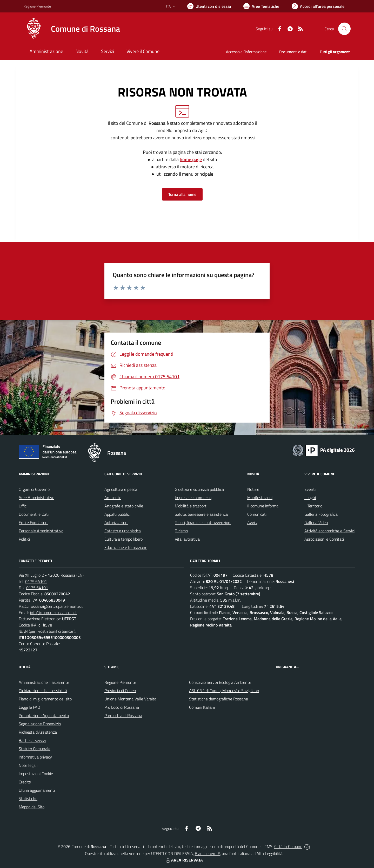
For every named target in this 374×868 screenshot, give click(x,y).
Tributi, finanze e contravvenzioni (203, 522)
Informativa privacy (35, 757)
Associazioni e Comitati (324, 539)
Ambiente (113, 498)
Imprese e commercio (193, 498)
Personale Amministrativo (41, 531)
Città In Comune (288, 846)
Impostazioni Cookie (36, 774)
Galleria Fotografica (321, 514)
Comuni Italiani (202, 707)
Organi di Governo (34, 489)
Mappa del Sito (32, 807)
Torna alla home (182, 194)
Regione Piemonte (120, 682)
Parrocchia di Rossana (123, 715)
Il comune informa (263, 506)
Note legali (28, 765)
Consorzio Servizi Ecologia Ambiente (220, 682)
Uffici (23, 506)
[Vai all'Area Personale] (318, 6)
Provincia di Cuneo (120, 691)
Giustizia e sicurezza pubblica (199, 489)
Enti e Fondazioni (34, 522)
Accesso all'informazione (246, 52)
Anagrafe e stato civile (124, 506)
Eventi (310, 489)
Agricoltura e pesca (121, 489)
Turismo (181, 531)
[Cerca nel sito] (344, 29)
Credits (25, 782)
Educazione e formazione (126, 547)
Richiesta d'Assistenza (38, 732)
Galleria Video (316, 522)
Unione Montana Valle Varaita (130, 699)
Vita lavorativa (187, 539)
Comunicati (257, 514)
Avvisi (252, 522)
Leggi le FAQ (29, 707)
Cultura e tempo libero (123, 539)
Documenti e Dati (34, 514)
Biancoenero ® (207, 853)
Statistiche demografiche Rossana (219, 699)
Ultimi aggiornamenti (37, 790)
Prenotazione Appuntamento (44, 715)
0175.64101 (36, 581)
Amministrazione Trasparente (44, 682)
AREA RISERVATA (184, 860)
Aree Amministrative (36, 498)
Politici (24, 539)
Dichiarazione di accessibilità (43, 691)
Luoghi (310, 498)
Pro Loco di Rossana (122, 707)
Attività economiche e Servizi (329, 531)
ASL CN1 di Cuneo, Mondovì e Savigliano (224, 691)
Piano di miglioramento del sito (45, 699)
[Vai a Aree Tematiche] (261, 6)
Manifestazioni (260, 498)
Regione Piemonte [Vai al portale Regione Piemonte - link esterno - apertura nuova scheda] (37, 6)
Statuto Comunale (35, 749)
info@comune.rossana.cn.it (54, 612)
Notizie (253, 489)
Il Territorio (313, 506)
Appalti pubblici (117, 514)
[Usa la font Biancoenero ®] (209, 6)
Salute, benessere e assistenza (201, 514)
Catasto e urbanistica (123, 531)
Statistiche (28, 798)
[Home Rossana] (72, 29)
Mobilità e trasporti (191, 506)
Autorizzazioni (116, 522)
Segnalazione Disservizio (40, 724)
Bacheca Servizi (32, 740)
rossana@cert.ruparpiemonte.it (56, 606)
